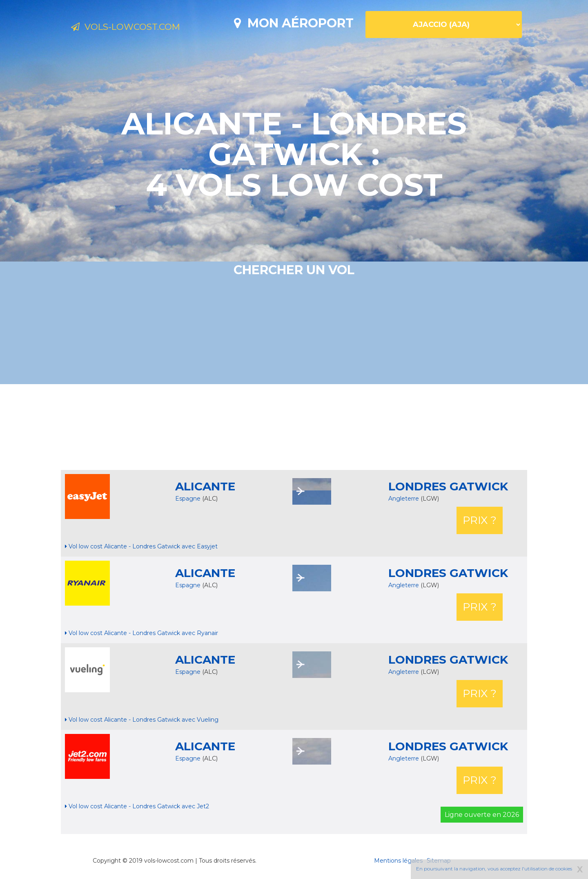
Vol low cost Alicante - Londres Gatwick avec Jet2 (137, 806)
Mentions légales (398, 861)
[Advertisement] (294, 427)
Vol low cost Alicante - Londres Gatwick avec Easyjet (141, 546)
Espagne (188, 499)
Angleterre (404, 499)
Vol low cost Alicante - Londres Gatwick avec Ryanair (141, 633)
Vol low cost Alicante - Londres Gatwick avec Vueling (142, 720)
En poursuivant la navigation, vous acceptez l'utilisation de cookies (494, 869)
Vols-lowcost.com (137, 28)
